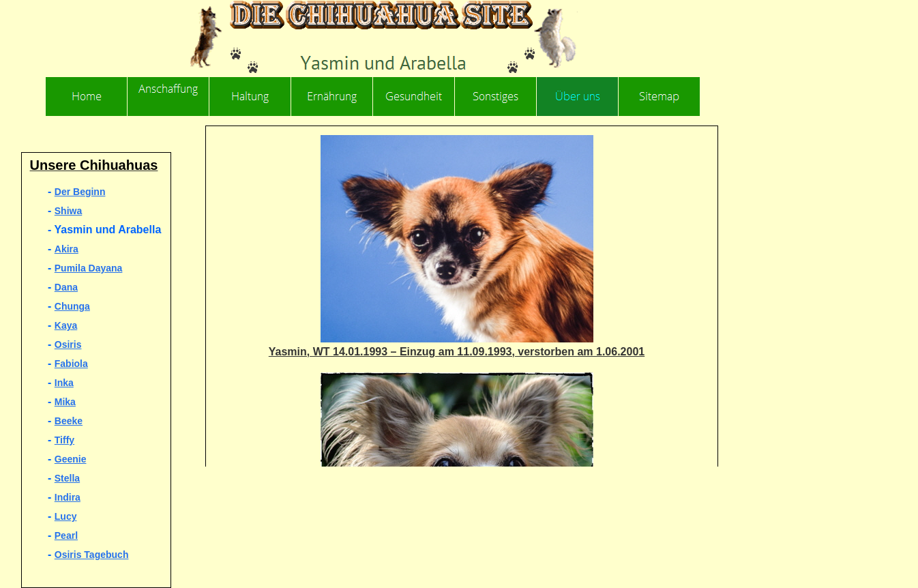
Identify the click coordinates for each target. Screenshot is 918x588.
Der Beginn (80, 192)
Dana (66, 287)
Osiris (68, 344)
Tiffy (64, 440)
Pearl (66, 535)
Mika (65, 402)
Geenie (71, 459)
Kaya (66, 325)
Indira (68, 497)
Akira (66, 249)
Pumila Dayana (89, 268)
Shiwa (68, 211)
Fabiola (71, 364)
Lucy (66, 516)
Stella (67, 478)
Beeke (69, 421)
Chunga (72, 306)
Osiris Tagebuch (92, 555)
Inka (64, 383)
